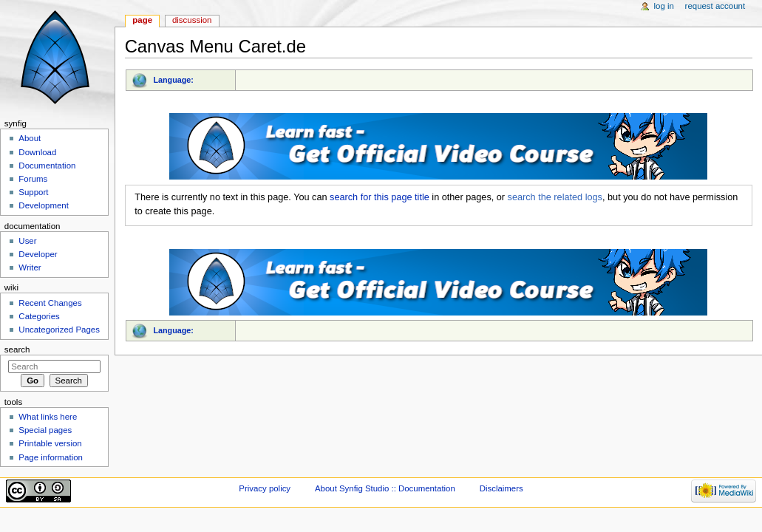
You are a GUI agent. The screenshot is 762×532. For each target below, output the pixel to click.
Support (33, 192)
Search (17, 349)
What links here (48, 417)
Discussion (192, 20)
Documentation (47, 166)
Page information (51, 457)
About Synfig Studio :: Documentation (385, 488)
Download (37, 152)
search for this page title (380, 197)
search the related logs (555, 197)
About (30, 138)
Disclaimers (501, 488)
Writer (30, 267)
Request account (715, 6)
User (27, 241)
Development (43, 205)
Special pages (45, 430)
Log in (664, 6)
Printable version (50, 443)
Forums (33, 179)
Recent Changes (50, 303)
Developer (38, 254)
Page (142, 20)
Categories (39, 316)
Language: (173, 80)
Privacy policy (265, 488)
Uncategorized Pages (59, 330)
